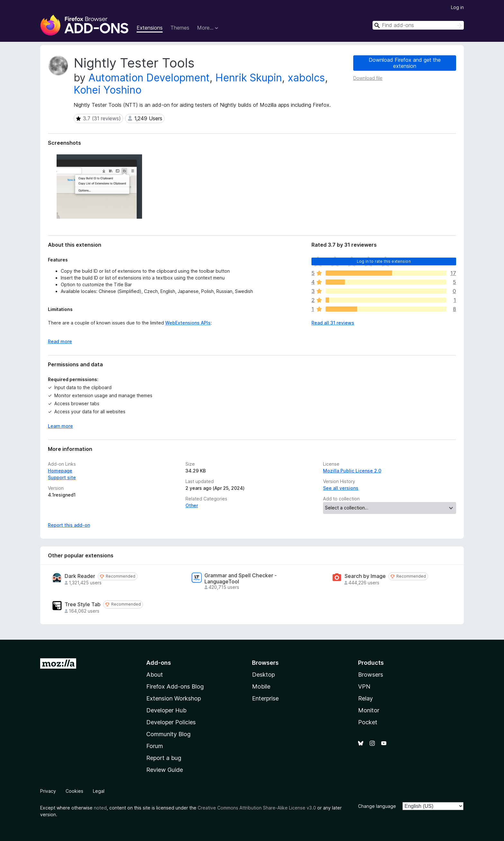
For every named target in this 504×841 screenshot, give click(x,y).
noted (100, 808)
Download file (368, 78)
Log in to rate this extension (384, 261)
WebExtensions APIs (188, 323)
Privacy (48, 791)
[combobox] (418, 25)
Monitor (369, 710)
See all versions (341, 488)
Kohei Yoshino (108, 90)
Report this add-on (69, 525)
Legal (99, 791)
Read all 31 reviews (333, 323)
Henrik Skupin (249, 78)
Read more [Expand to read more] (60, 341)
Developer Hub (166, 710)
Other (192, 505)
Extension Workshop (174, 698)
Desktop (263, 675)
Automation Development (149, 78)
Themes (180, 28)
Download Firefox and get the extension (405, 63)
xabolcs (306, 78)
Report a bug (164, 758)
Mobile (261, 686)
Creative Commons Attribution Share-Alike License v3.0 (257, 808)
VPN (364, 686)
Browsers (371, 675)
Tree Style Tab (83, 604)
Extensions (150, 28)
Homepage (60, 471)
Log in (457, 7)
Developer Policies (171, 722)
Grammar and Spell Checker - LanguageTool (241, 579)
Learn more (60, 426)
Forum (155, 746)
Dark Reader (80, 576)
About (155, 675)
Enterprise (265, 698)
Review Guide (165, 770)
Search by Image (365, 576)
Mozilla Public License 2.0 (352, 471)
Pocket (368, 722)
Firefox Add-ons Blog (175, 686)
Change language (377, 806)
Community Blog (168, 734)
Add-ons (159, 663)
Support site (62, 477)
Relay (365, 698)
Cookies (74, 791)
